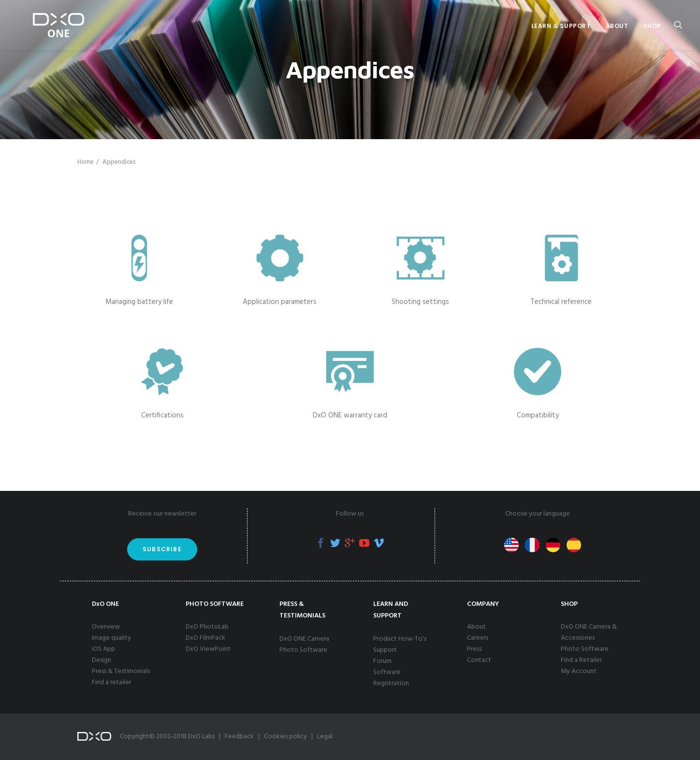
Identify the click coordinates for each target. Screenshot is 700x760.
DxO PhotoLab (207, 627)
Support (385, 650)
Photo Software (303, 650)
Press (474, 649)
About (617, 26)
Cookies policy (285, 737)
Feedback (239, 737)
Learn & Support (561, 26)
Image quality (111, 638)
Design (102, 660)
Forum (382, 661)
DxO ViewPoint (208, 649)
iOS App (103, 649)
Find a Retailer (581, 660)
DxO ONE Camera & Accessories (589, 632)
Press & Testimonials (121, 671)
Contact (479, 660)
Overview (106, 627)
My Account (579, 671)
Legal (325, 737)
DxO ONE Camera (304, 639)
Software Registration (391, 678)
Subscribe (162, 549)
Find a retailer (111, 682)
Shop (652, 26)
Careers (478, 638)
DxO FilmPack (205, 638)
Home (86, 162)
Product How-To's (400, 639)
